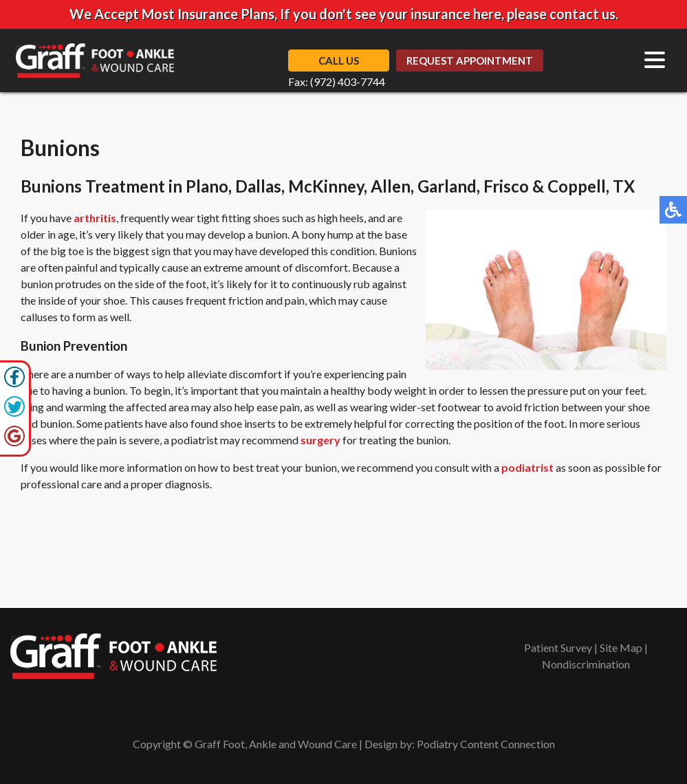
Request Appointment (470, 61)
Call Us (339, 61)
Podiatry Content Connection (486, 744)
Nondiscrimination (586, 664)
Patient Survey (558, 647)
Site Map (621, 647)
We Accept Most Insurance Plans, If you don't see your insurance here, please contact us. (344, 14)
